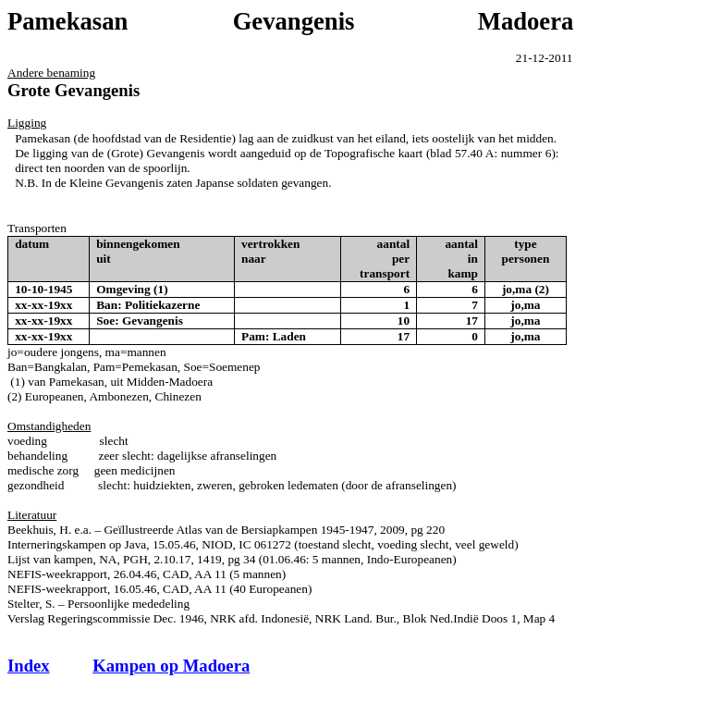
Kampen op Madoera (171, 666)
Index (29, 666)
